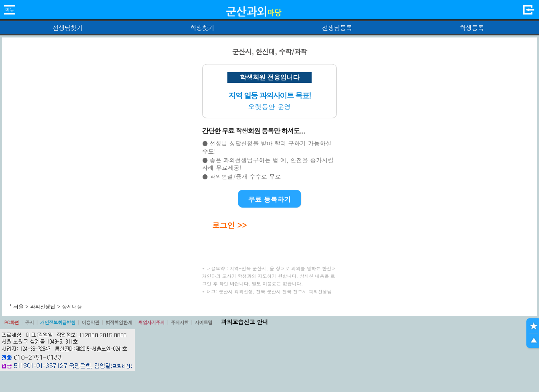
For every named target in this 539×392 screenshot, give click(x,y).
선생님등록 (337, 28)
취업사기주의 (151, 322)
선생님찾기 (67, 28)
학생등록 (472, 28)
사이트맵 (203, 322)
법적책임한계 (119, 322)
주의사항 (180, 322)
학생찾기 (202, 28)
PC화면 (12, 322)
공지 (30, 322)
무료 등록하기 (269, 199)
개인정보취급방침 (58, 322)
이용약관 (91, 322)
